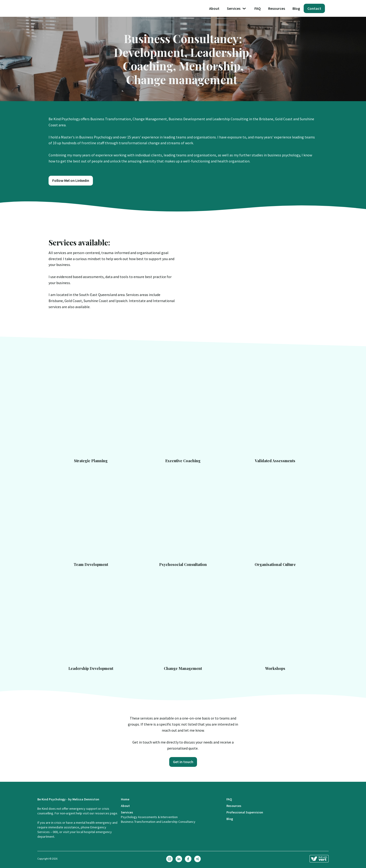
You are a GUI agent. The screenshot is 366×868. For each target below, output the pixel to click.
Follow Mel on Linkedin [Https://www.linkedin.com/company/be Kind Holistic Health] (71, 180)
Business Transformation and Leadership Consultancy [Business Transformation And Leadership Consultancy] (158, 822)
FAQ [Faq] (258, 8)
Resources (277, 8)
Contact (314, 8)
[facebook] (188, 859)
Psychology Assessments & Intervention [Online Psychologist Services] (149, 817)
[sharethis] (197, 859)
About (214, 8)
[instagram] (169, 859)
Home (125, 799)
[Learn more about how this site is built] (319, 859)
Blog (296, 8)
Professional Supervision (245, 812)
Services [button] (237, 8)
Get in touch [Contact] (183, 762)
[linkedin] (179, 859)
